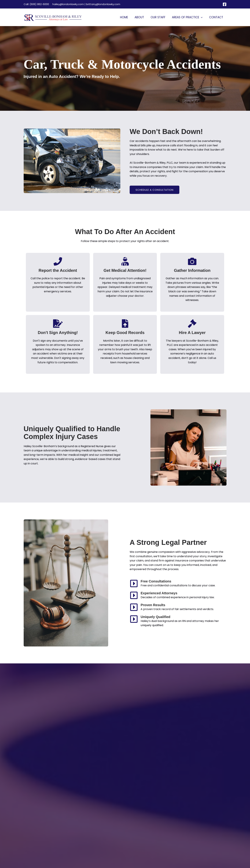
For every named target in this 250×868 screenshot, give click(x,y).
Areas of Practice (188, 17)
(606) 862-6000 (39, 4)
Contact (217, 17)
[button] (202, 17)
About (142, 17)
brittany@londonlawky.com (103, 4)
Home (128, 17)
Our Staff (160, 17)
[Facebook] (225, 4)
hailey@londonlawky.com (68, 4)
